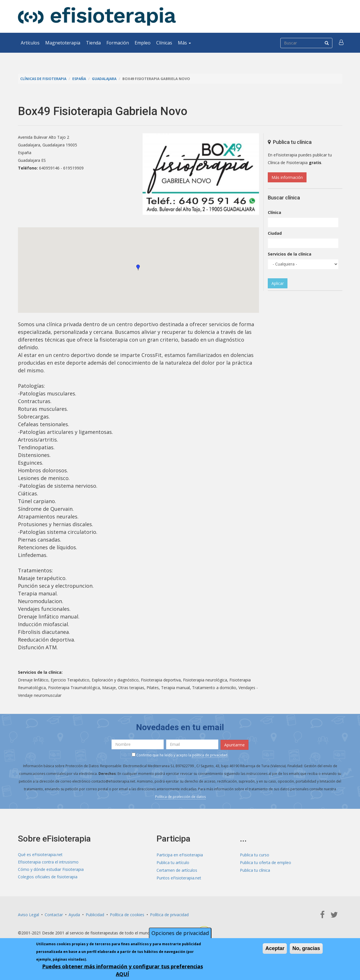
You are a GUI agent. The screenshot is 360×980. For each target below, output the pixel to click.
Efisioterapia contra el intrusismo (48, 862)
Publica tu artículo (173, 862)
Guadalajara (107, 79)
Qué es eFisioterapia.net (40, 854)
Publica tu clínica (255, 870)
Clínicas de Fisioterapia (44, 79)
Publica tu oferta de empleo (266, 862)
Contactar (54, 914)
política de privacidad (210, 755)
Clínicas (164, 43)
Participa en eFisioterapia (180, 854)
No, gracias (306, 948)
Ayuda (74, 914)
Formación (118, 43)
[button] (342, 43)
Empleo (143, 43)
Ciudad (275, 233)
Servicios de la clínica (290, 254)
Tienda (93, 43)
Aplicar (278, 283)
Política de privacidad (169, 914)
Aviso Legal (28, 914)
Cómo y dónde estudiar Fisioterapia (51, 870)
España (81, 79)
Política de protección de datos (180, 796)
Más (184, 43)
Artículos (30, 43)
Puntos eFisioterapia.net (179, 877)
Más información (287, 177)
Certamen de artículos (177, 870)
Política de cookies (127, 914)
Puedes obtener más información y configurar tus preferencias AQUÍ (123, 970)
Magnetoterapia (63, 43)
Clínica (274, 212)
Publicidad (95, 914)
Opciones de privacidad (180, 933)
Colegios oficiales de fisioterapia (48, 877)
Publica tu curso (255, 854)
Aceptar (275, 948)
